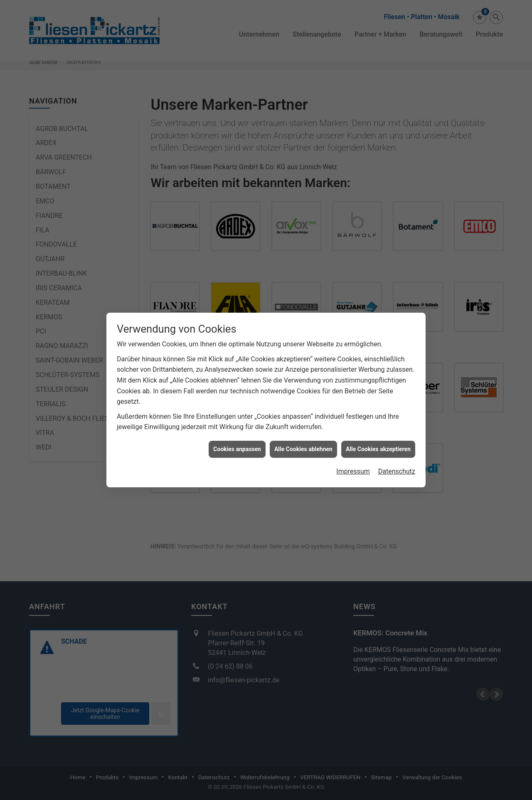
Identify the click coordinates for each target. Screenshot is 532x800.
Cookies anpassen (237, 449)
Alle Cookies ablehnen (303, 449)
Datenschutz (397, 471)
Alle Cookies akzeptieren (378, 449)
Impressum (353, 471)
